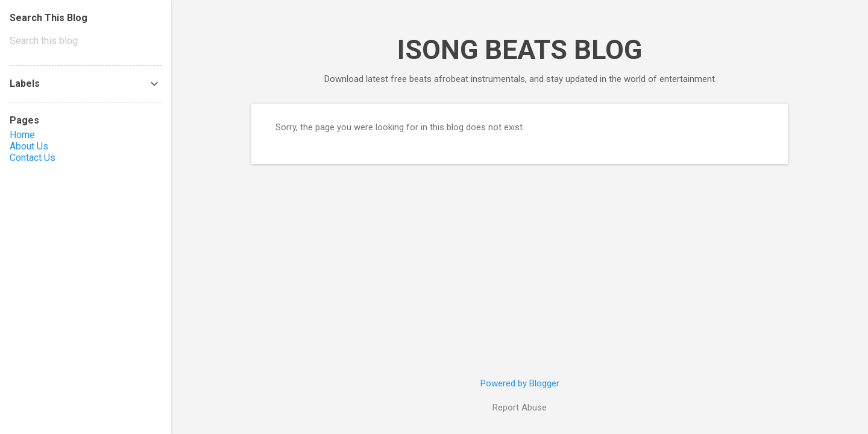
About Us (29, 146)
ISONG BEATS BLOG (520, 50)
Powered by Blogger (520, 383)
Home (22, 135)
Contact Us (33, 158)
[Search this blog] (86, 41)
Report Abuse (520, 407)
